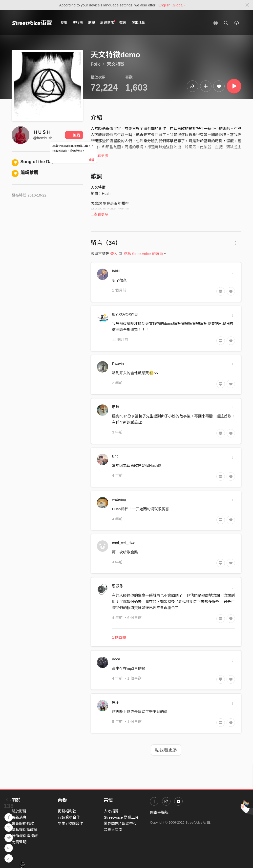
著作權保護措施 (25, 836)
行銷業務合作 (69, 817)
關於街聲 (19, 811)
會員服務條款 (23, 823)
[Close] (247, 5)
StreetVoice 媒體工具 (121, 817)
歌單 (92, 23)
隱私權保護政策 (25, 830)
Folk (95, 64)
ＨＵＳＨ (42, 132)
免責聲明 (19, 842)
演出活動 (138, 23)
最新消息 (19, 817)
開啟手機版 (159, 812)
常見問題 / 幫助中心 (120, 823)
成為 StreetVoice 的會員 (143, 254)
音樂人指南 (113, 830)
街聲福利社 (67, 811)
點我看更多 (166, 750)
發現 (64, 23)
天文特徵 (116, 64)
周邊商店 (108, 22)
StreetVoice (32, 23)
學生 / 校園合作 (71, 823)
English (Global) (172, 5)
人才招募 (111, 811)
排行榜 (78, 23)
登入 (114, 254)
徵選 (123, 23)
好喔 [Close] (91, 160)
